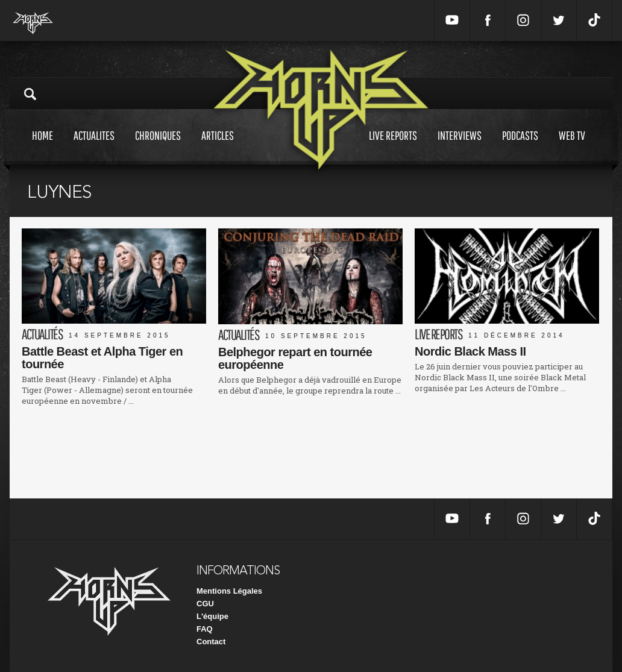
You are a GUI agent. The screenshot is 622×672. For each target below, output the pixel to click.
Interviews (460, 147)
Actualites (94, 147)
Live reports (393, 147)
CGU (205, 604)
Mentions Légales (229, 591)
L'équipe (212, 616)
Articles (218, 147)
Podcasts (520, 147)
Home (42, 147)
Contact (211, 642)
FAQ (205, 629)
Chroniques (158, 147)
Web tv (572, 147)
